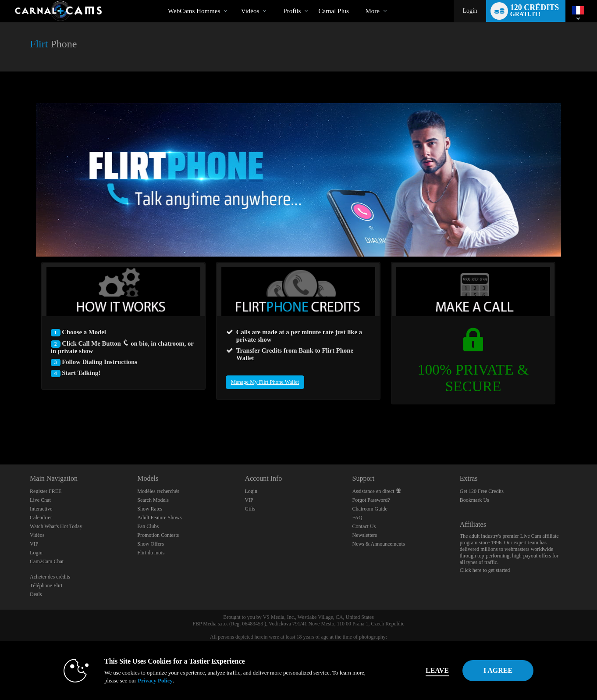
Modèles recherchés (158, 491)
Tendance (233, 0)
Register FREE (46, 491)
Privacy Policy (139, 680)
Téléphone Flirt (46, 586)
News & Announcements (379, 544)
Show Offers (151, 544)
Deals (36, 594)
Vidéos (250, 11)
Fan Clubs (148, 526)
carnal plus (334, 11)
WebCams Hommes (194, 11)
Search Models (153, 500)
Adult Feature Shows (159, 518)
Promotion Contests (158, 535)
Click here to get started (485, 570)
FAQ (357, 518)
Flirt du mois (151, 553)
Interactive (41, 509)
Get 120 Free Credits (482, 491)
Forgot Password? (371, 500)
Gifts (250, 509)
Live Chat (40, 500)
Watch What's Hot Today (56, 526)
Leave (421, 670)
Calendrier (41, 518)
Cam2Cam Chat (47, 561)
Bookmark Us (474, 500)
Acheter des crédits (50, 577)
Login (470, 11)
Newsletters (365, 535)
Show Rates (150, 509)
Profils (292, 11)
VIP (34, 544)
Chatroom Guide (370, 509)
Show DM (0, 432)
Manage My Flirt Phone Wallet (265, 382)
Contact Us (364, 526)
